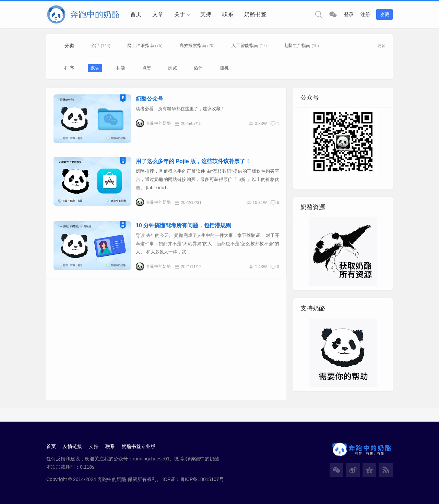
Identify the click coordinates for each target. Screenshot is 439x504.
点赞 (147, 68)
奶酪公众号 (150, 99)
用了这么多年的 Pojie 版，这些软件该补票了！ (193, 161)
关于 (180, 14)
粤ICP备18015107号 (202, 479)
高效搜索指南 (193, 45)
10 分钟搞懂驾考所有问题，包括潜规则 (183, 225)
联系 (228, 14)
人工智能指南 (245, 45)
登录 (349, 14)
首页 (136, 14)
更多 (381, 46)
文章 (158, 14)
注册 (365, 14)
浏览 (173, 68)
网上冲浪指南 (141, 45)
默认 (95, 68)
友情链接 (72, 446)
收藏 (384, 14)
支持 (206, 14)
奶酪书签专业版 (139, 446)
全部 (96, 45)
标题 (121, 68)
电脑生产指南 (297, 45)
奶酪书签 (255, 14)
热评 (198, 68)
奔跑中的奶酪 (153, 123)
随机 (224, 68)
